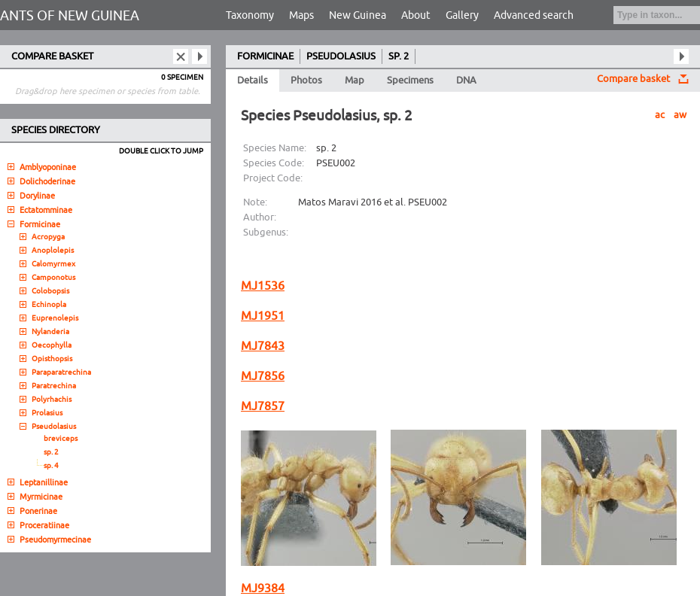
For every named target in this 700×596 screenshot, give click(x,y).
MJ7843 (263, 346)
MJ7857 (263, 406)
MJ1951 (263, 316)
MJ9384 (263, 588)
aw (680, 115)
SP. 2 (399, 56)
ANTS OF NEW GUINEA (70, 16)
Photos (306, 81)
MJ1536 (263, 286)
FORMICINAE (265, 56)
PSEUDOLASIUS (341, 56)
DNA (466, 81)
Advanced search (534, 15)
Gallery (462, 15)
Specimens (410, 81)
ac (660, 115)
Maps (301, 15)
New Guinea (358, 15)
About (416, 15)
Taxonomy (250, 15)
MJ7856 (263, 376)
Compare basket (633, 79)
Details (253, 81)
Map (355, 81)
